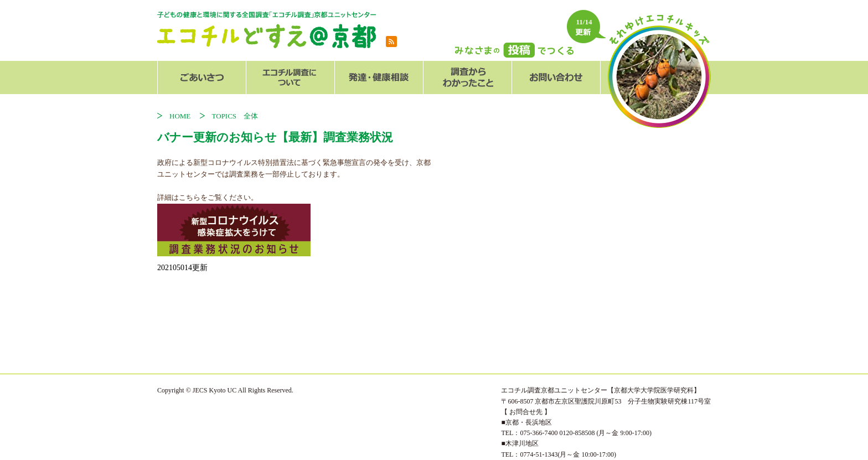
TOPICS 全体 (235, 116)
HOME (184, 116)
